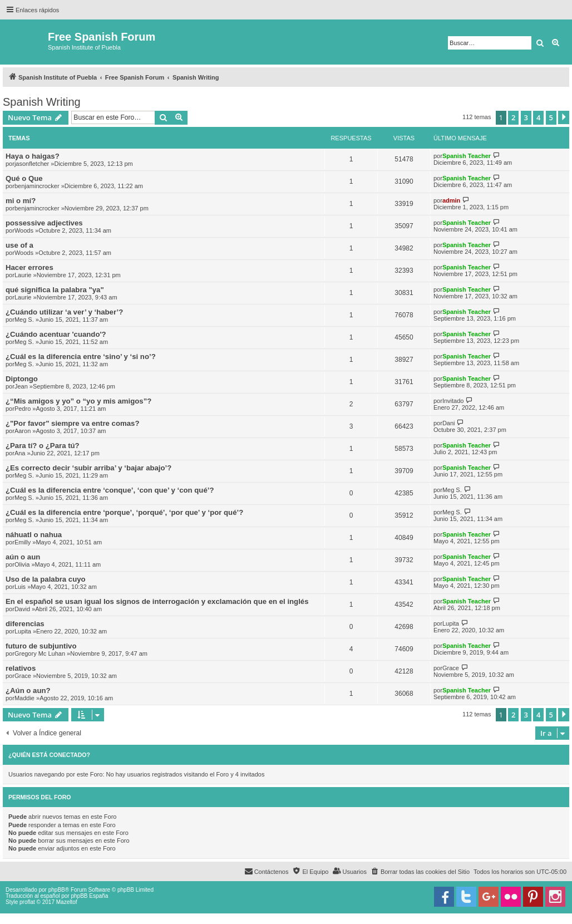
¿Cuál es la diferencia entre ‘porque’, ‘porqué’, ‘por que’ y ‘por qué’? (124, 512)
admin (451, 200)
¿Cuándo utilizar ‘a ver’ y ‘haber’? (64, 312)
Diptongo (22, 379)
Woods (24, 230)
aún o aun (23, 557)
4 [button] (538, 117)
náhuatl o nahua (34, 535)
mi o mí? (21, 201)
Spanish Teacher (467, 156)
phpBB (57, 890)
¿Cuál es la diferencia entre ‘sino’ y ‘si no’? (81, 357)
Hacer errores (29, 267)
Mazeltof (67, 902)
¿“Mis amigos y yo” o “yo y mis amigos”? (78, 401)
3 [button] (526, 117)
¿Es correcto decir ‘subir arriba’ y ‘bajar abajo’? (88, 468)
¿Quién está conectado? (49, 755)
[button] (564, 117)
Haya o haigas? (33, 156)
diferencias (25, 624)
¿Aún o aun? (28, 690)
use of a (19, 245)
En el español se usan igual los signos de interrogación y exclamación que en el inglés (157, 601)
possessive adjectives (44, 223)
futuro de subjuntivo (41, 646)
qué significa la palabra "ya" (55, 290)
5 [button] (551, 117)
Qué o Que (24, 178)
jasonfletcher (32, 164)
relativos (21, 668)
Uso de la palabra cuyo (46, 579)
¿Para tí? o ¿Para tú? (43, 446)
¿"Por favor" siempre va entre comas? (72, 423)
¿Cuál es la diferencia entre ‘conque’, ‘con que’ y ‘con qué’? (110, 490)
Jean (21, 386)
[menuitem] (420, 872)
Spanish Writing (42, 102)
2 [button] (513, 117)
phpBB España (89, 896)
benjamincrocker (37, 186)
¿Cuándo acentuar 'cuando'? (56, 334)
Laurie (23, 275)
